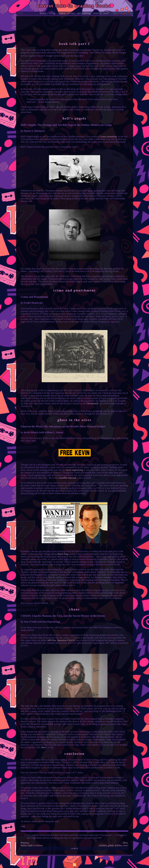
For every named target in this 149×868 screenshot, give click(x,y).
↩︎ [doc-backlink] (100, 838)
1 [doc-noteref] (44, 55)
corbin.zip (74, 857)
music (97, 13)
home (43, 13)
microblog (84, 13)
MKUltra (52, 640)
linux (71, 13)
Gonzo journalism (108, 137)
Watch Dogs (63, 554)
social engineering (74, 470)
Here (44, 747)
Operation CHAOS (66, 640)
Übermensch (92, 403)
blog (52, 13)
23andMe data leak (68, 478)
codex (62, 13)
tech (106, 13)
